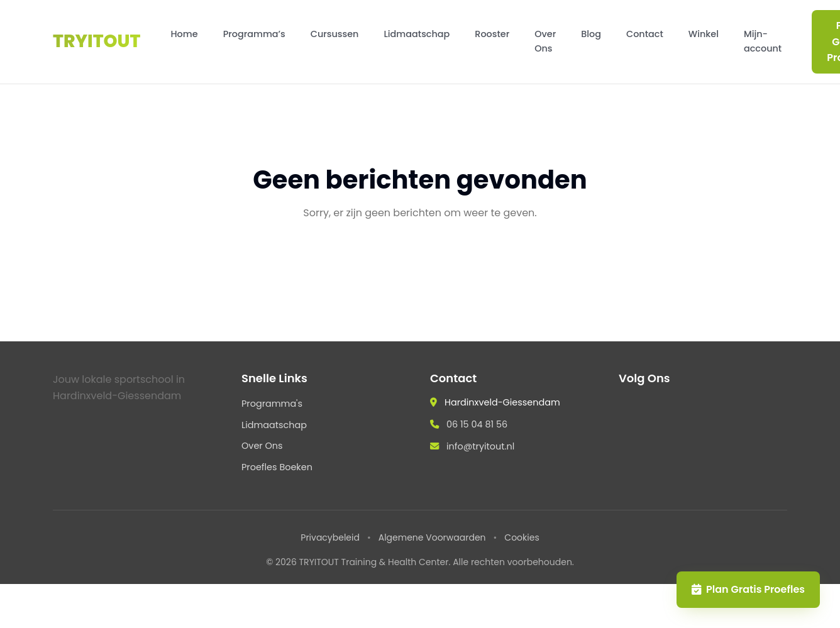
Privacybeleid (330, 537)
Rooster (492, 34)
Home (184, 34)
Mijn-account (763, 41)
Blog (591, 34)
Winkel (704, 34)
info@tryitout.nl (480, 446)
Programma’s (254, 34)
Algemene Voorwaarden (432, 537)
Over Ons (545, 41)
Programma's (272, 404)
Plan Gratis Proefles (748, 589)
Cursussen (335, 34)
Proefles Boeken (277, 467)
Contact (645, 34)
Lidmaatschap (417, 34)
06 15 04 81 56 (477, 424)
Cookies (522, 537)
